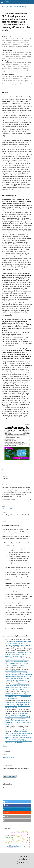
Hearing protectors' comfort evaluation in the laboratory (17, 714)
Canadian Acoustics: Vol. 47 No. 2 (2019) (17, 664)
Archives (10, 6)
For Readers (6, 787)
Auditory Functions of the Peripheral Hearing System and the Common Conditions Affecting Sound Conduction (19, 703)
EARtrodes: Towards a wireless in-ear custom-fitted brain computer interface (18, 642)
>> (6, 746)
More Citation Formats (9, 500)
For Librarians (6, 793)
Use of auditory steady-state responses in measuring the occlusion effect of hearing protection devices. (18, 694)
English (5, 755)
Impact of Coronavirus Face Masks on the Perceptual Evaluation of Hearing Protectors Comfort (17, 686)
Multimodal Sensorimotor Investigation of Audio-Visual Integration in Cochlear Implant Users (19, 733)
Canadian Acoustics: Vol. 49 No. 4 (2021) (16, 655)
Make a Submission (10, 776)
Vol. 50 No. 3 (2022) (19, 6)
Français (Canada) (8, 757)
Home (3, 6)
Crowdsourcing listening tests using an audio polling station (18, 653)
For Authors (6, 790)
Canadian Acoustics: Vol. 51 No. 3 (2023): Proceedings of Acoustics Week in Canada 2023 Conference (19, 678)
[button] (17, 802)
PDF (5, 470)
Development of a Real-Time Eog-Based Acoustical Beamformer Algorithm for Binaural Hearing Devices (17, 662)
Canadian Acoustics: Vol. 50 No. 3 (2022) (17, 688)
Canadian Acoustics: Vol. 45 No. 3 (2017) (18, 645)
